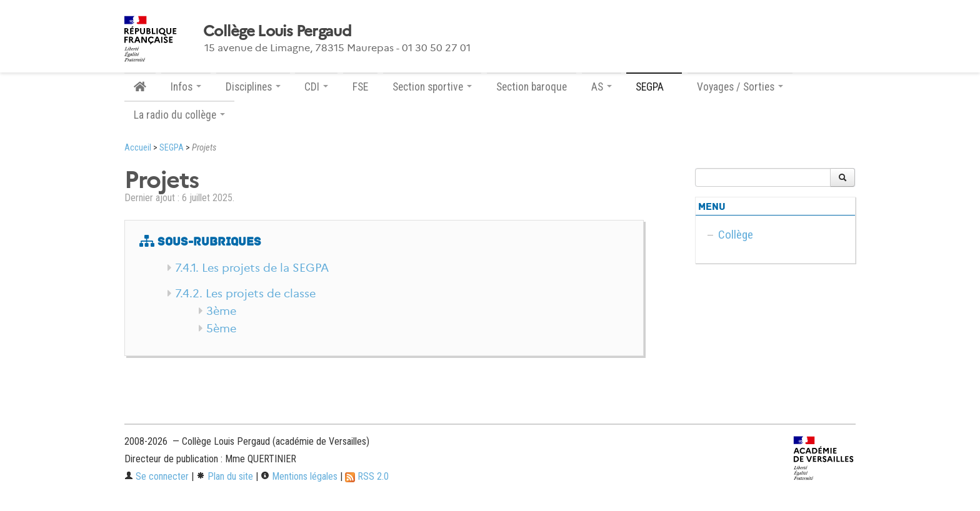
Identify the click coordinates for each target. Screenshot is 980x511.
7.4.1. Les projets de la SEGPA (252, 268)
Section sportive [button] (432, 87)
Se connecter (157, 476)
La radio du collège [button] (179, 115)
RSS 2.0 (367, 476)
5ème (221, 329)
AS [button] (602, 87)
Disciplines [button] (253, 87)
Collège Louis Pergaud (277, 31)
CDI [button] (316, 87)
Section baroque (532, 87)
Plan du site (225, 476)
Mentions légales (299, 476)
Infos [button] (186, 87)
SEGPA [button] (654, 87)
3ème (221, 311)
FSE (360, 87)
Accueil (138, 148)
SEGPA (172, 148)
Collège (736, 235)
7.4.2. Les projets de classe (245, 294)
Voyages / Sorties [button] (740, 87)
